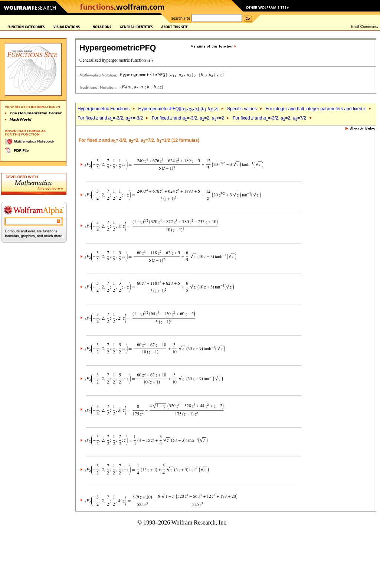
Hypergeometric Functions (104, 109)
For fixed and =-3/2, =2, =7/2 (269, 118)
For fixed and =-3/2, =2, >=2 (188, 118)
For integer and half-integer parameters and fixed (315, 109)
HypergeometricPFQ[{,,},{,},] (178, 109)
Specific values (242, 109)
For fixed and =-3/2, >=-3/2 (110, 118)
